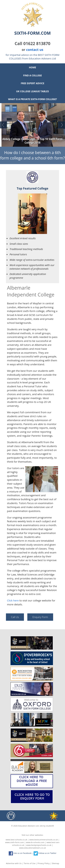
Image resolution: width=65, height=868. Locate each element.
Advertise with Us (14, 863)
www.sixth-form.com (15, 842)
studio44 (50, 826)
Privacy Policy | (45, 863)
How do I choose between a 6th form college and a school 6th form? (32, 155)
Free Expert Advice (32, 83)
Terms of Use (30, 863)
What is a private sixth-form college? (32, 99)
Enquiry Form (40, 617)
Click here (13, 600)
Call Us (15, 617)
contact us (35, 50)
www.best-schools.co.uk (16, 840)
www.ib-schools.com (35, 842)
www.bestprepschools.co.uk (39, 845)
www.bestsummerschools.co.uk (44, 840)
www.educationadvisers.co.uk (32, 848)
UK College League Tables (32, 91)
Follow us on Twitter (45, 853)
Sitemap (55, 863)
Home (33, 67)
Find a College (32, 75)
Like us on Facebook (20, 853)
